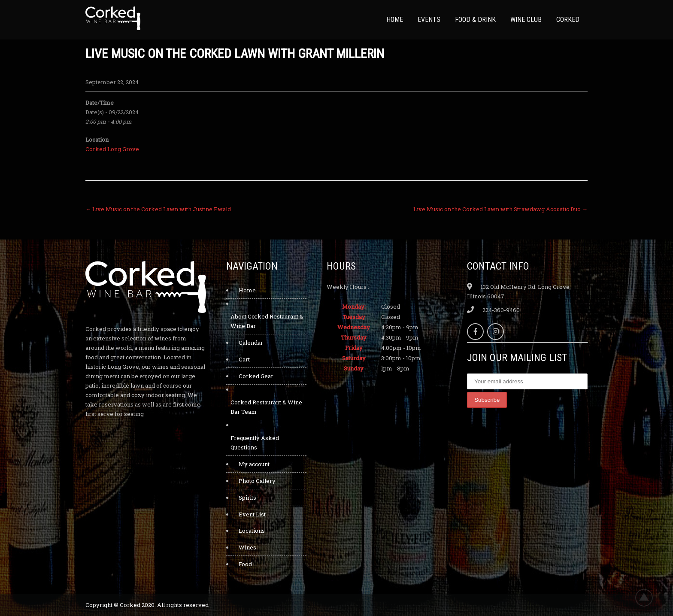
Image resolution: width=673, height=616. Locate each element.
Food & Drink (475, 20)
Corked (568, 20)
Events (429, 20)
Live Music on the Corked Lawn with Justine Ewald (158, 209)
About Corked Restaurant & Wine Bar (267, 321)
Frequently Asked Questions (255, 443)
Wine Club (526, 20)
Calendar (251, 343)
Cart (244, 359)
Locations (252, 531)
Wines (247, 547)
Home (395, 20)
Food (245, 564)
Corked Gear (256, 376)
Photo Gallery (257, 481)
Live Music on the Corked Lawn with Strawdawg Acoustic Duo (500, 209)
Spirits (247, 498)
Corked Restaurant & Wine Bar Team (266, 407)
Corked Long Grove (112, 149)
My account (254, 464)
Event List (252, 514)
